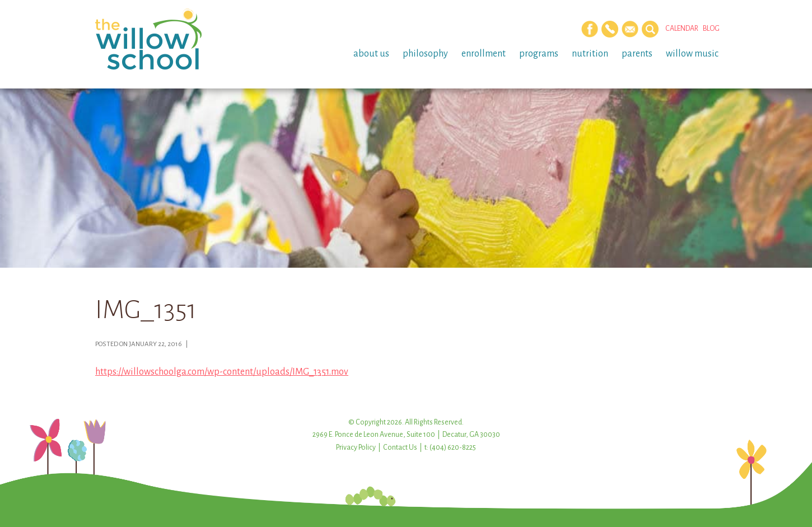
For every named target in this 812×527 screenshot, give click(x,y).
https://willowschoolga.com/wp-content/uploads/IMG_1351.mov (222, 372)
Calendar (682, 29)
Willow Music (692, 54)
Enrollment (484, 54)
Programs (539, 54)
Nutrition (590, 54)
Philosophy (425, 54)
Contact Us (400, 447)
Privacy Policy (356, 447)
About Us (371, 54)
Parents (637, 54)
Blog (711, 29)
